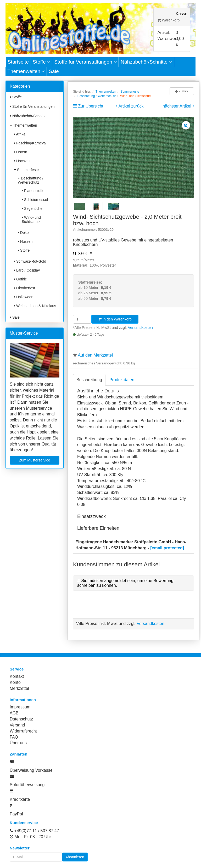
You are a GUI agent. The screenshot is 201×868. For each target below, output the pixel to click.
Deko (23, 233)
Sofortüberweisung (27, 785)
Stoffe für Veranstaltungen (85, 62)
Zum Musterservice (34, 460)
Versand (17, 725)
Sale (54, 71)
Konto (15, 682)
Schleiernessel (35, 200)
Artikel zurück (131, 106)
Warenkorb (169, 20)
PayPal (16, 814)
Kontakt (17, 676)
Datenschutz (21, 719)
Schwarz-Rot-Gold (30, 261)
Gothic (20, 279)
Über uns (18, 743)
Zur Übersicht (91, 106)
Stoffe (41, 62)
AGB (14, 713)
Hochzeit (22, 161)
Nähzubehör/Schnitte (146, 62)
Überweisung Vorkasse (31, 770)
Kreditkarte (20, 799)
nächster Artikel (177, 106)
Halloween (24, 297)
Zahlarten (19, 754)
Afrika (20, 134)
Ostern (21, 152)
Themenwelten (26, 71)
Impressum (20, 707)
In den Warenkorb (115, 319)
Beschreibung (89, 380)
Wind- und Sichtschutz (31, 219)
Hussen (25, 241)
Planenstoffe (33, 191)
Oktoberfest (24, 288)
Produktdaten (122, 380)
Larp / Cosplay (27, 270)
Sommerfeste (26, 170)
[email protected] (167, 548)
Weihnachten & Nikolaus (35, 306)
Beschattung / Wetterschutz (31, 180)
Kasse (181, 14)
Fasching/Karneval (30, 143)
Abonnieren (75, 857)
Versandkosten (140, 328)
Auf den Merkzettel (95, 355)
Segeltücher (33, 208)
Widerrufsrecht (23, 731)
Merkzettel (19, 688)
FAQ (14, 737)
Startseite (18, 62)
